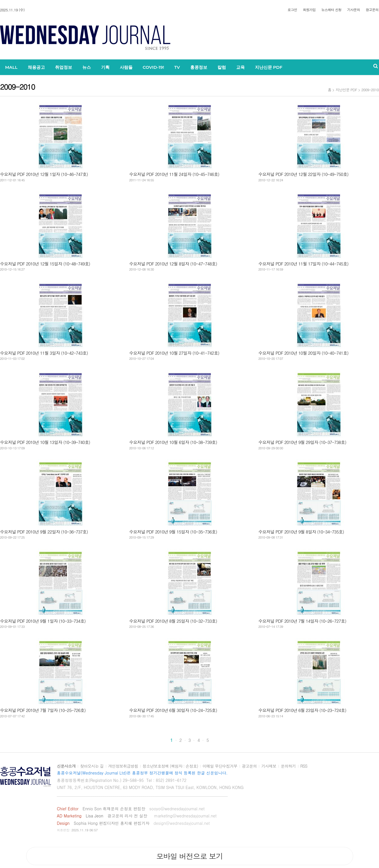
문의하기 (288, 766)
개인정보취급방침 (123, 766)
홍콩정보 (199, 67)
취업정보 (64, 67)
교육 (240, 67)
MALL (11, 67)
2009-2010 (370, 90)
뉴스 (87, 67)
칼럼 (222, 67)
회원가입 (309, 10)
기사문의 (354, 10)
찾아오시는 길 (92, 766)
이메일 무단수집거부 (220, 766)
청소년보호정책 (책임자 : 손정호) (170, 766)
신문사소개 (66, 766)
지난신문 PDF (269, 67)
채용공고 (36, 67)
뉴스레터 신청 (331, 10)
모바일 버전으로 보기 (189, 856)
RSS (304, 766)
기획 (105, 67)
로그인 (292, 10)
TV (177, 67)
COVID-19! (153, 67)
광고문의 (372, 10)
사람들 (126, 67)
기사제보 (269, 766)
